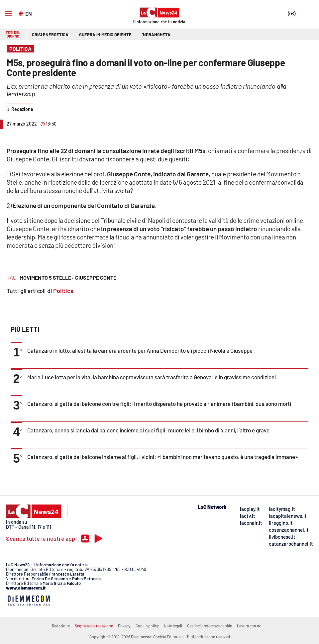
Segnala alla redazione (94, 626)
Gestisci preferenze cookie (210, 626)
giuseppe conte (96, 277)
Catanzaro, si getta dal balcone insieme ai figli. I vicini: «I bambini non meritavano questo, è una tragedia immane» (163, 457)
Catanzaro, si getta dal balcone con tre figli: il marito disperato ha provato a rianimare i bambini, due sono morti (159, 404)
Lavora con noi (250, 626)
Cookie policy (147, 626)
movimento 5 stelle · (47, 277)
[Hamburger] (8, 14)
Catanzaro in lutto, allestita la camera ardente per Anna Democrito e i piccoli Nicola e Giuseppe (140, 350)
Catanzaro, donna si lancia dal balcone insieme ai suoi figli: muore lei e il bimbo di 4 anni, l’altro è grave (148, 430)
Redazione (61, 626)
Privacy (124, 626)
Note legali (173, 626)
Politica (63, 291)
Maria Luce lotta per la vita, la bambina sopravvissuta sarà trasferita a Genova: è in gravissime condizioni (152, 377)
